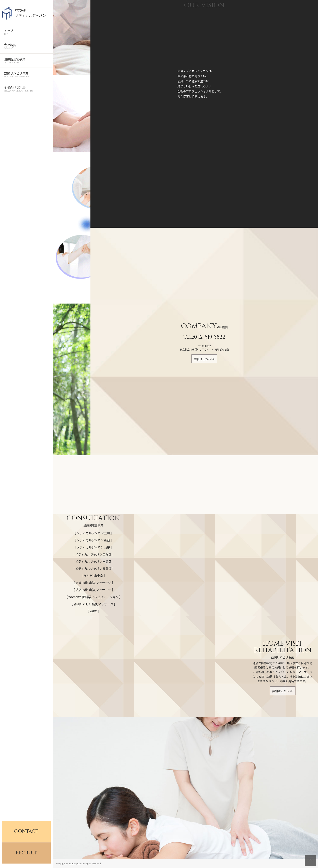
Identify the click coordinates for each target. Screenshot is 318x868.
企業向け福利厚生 (26, 89)
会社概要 (26, 46)
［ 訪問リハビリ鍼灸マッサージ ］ (93, 604)
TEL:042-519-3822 (204, 337)
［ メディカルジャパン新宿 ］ (93, 540)
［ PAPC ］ (93, 611)
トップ (26, 32)
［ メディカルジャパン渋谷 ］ (93, 547)
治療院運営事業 (26, 60)
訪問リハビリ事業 (26, 74)
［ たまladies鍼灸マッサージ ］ (93, 583)
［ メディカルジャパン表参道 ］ (93, 569)
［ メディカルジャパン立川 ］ (93, 533)
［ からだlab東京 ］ (93, 576)
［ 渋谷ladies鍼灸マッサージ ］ (93, 590)
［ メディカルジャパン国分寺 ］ (93, 561)
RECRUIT (26, 853)
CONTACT (26, 831)
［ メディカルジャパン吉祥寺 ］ (93, 554)
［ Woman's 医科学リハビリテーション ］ (93, 597)
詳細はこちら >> (204, 359)
